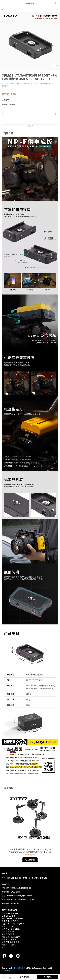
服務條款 (43, 878)
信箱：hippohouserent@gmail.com (17, 896)
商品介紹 (30, 126)
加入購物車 (24, 977)
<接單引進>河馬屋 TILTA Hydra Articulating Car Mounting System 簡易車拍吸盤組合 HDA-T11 (30, 851)
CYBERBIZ (6, 971)
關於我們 (10, 878)
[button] (57, 831)
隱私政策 (35, 878)
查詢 (4, 878)
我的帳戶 (18, 878)
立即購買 (47, 977)
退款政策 (27, 878)
